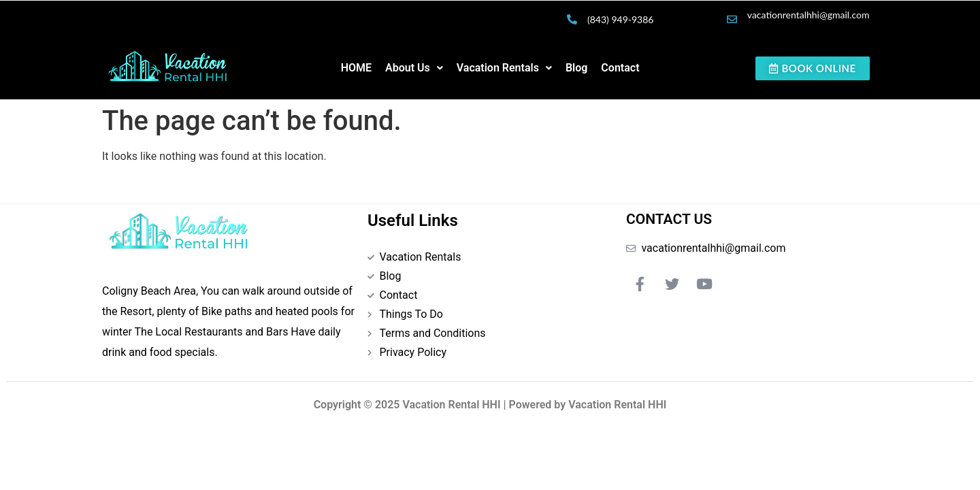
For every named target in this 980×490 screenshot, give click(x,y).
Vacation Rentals (504, 68)
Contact (620, 68)
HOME (356, 68)
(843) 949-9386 (620, 19)
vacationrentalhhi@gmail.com (808, 15)
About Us (414, 68)
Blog (576, 68)
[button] (414, 68)
